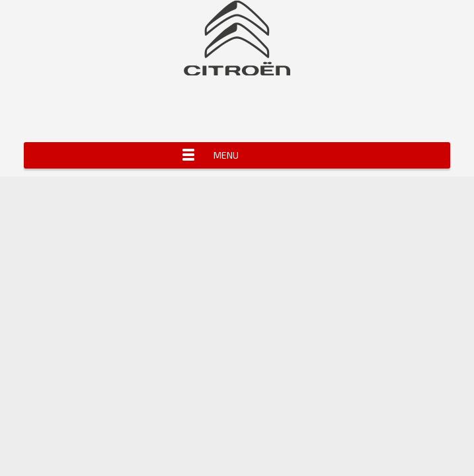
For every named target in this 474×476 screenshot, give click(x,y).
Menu (226, 155)
